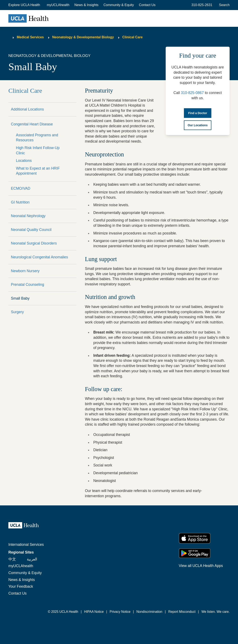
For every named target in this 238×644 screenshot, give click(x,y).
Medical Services (30, 37)
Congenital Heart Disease (32, 124)
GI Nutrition (20, 202)
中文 (12, 559)
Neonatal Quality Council (31, 230)
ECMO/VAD (21, 188)
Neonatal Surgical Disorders (34, 243)
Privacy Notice (120, 612)
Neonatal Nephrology (28, 216)
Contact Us (147, 5)
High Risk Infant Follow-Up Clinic (38, 150)
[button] (25, 5)
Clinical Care (132, 37)
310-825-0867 (192, 93)
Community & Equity (119, 5)
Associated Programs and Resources (37, 138)
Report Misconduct (182, 612)
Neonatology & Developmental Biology (83, 37)
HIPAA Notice (94, 612)
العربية (32, 559)
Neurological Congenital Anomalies (39, 257)
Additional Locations (27, 109)
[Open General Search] (223, 5)
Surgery (17, 312)
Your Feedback (21, 586)
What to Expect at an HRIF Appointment (38, 171)
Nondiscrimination (150, 612)
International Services (26, 545)
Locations (24, 161)
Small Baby (20, 298)
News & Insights (86, 5)
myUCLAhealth (58, 5)
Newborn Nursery (25, 271)
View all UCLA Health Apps (201, 566)
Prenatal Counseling (27, 285)
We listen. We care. (216, 612)
